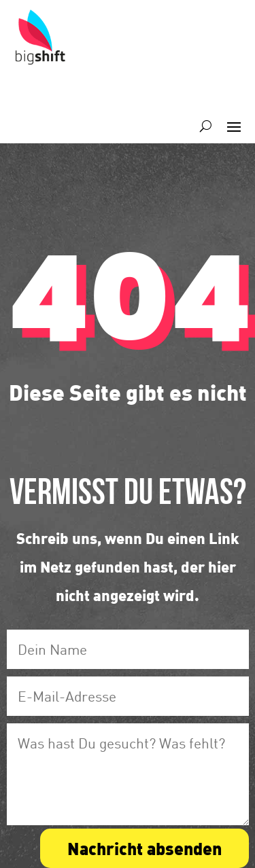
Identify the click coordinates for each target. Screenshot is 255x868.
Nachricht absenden (144, 848)
